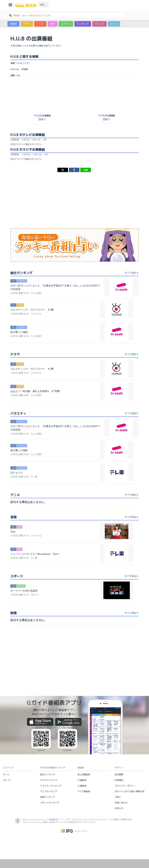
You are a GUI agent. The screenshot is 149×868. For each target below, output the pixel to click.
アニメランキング (49, 791)
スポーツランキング (50, 803)
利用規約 (119, 780)
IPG (18, 75)
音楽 (52, 24)
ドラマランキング (49, 780)
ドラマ (27, 24)
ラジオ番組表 (84, 791)
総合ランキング (48, 774)
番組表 (13, 24)
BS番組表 (82, 780)
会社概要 (119, 774)
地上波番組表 (84, 774)
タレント (100, 24)
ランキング (83, 24)
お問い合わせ (121, 803)
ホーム (114, 24)
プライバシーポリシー (125, 786)
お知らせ (119, 808)
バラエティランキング (51, 786)
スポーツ (66, 24)
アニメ (40, 24)
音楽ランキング (48, 797)
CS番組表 (82, 786)
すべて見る (132, 273)
